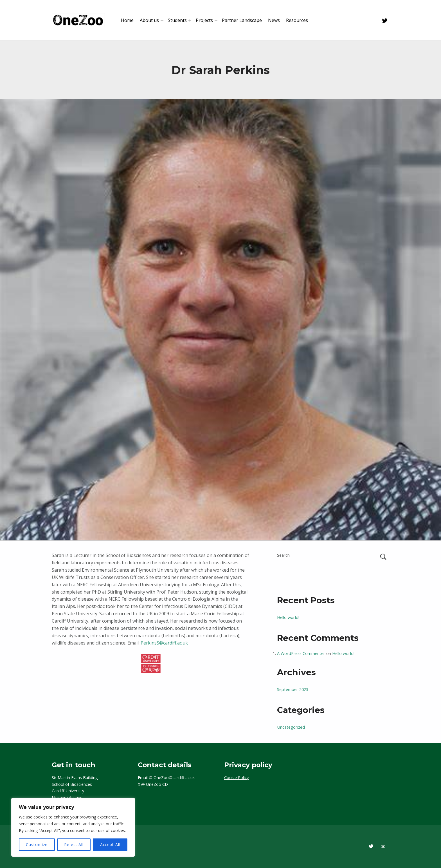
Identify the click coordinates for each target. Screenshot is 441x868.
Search (283, 555)
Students (177, 20)
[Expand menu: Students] (190, 20)
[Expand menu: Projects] (216, 20)
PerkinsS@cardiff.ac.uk (164, 643)
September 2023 (293, 689)
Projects (204, 20)
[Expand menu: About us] (162, 20)
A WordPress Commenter (301, 653)
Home (127, 20)
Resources (297, 20)
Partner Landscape (242, 20)
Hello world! (288, 617)
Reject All (74, 844)
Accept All (110, 844)
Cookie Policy (236, 778)
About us (149, 20)
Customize (37, 844)
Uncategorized (291, 727)
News (274, 20)
